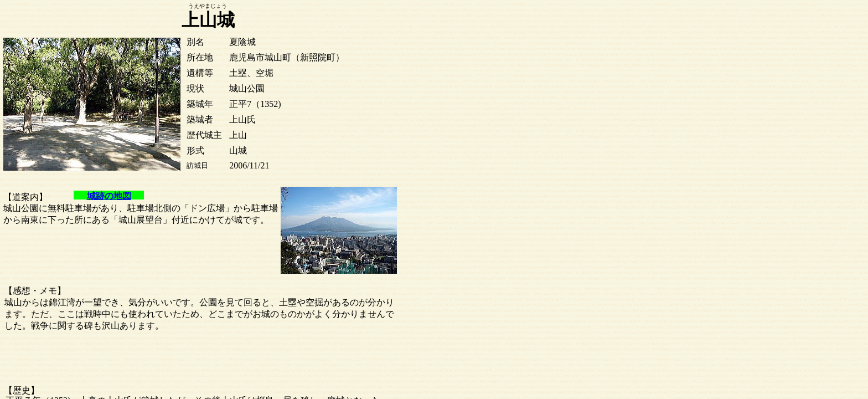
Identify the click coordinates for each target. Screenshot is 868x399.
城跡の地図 (109, 196)
